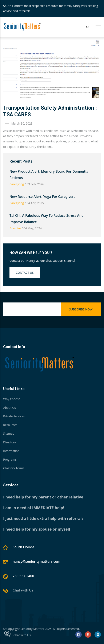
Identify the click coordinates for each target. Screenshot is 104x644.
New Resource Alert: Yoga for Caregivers (42, 197)
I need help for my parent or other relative (43, 497)
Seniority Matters (32, 629)
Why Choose (12, 399)
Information (11, 451)
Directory (9, 442)
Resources (10, 425)
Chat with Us (23, 590)
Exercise (15, 228)
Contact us (25, 273)
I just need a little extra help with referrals (43, 518)
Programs (10, 459)
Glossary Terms (14, 468)
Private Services (14, 416)
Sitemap (9, 433)
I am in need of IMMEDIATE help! (34, 508)
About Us (9, 408)
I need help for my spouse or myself (37, 529)
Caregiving (17, 184)
